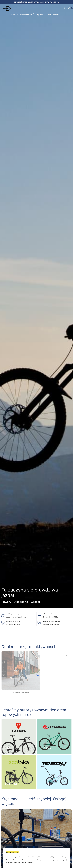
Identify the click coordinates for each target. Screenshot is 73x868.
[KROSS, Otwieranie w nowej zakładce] (54, 736)
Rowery (7, 602)
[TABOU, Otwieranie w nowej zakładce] (54, 772)
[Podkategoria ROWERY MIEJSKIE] (21, 673)
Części (35, 602)
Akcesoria (21, 602)
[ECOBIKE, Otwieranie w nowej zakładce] (19, 772)
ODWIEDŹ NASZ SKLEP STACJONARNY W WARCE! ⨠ (37, 2)
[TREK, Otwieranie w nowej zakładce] (19, 736)
